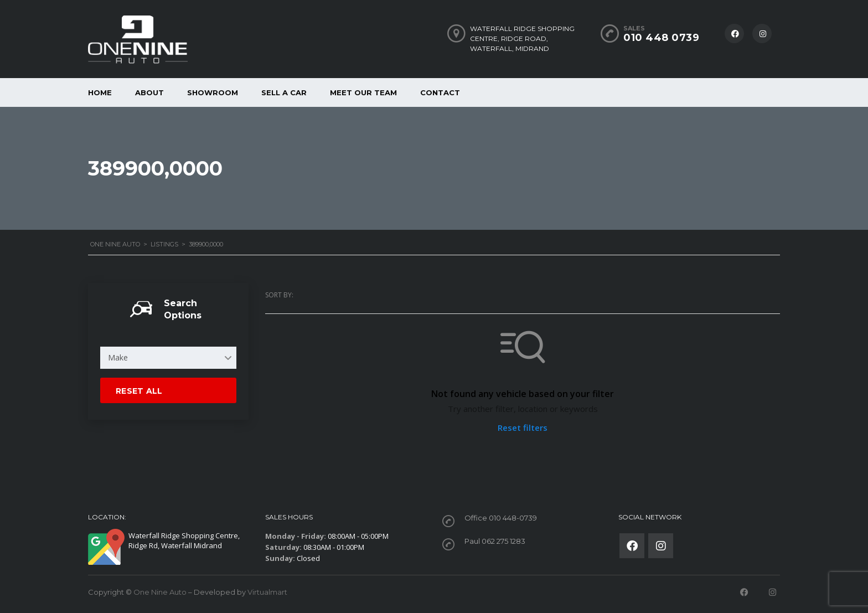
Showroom (213, 92)
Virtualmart (267, 592)
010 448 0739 (661, 38)
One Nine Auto (160, 592)
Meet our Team (363, 92)
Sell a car (284, 92)
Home (100, 92)
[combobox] (168, 358)
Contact (440, 92)
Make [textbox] (118, 357)
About (149, 92)
